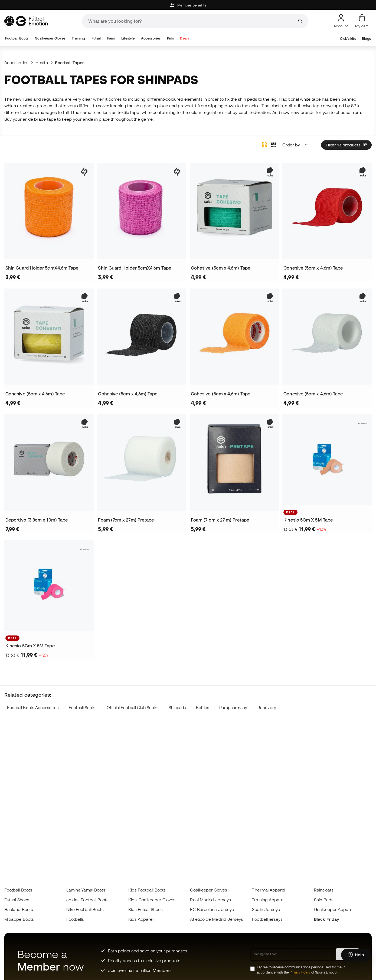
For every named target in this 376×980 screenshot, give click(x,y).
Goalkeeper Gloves (50, 38)
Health (42, 63)
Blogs (366, 39)
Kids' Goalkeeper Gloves (152, 900)
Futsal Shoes (17, 900)
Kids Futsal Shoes (146, 909)
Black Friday (326, 919)
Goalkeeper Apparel (334, 909)
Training (79, 38)
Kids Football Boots (147, 890)
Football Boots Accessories (33, 708)
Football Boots (17, 38)
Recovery (267, 708)
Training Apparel (268, 900)
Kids (170, 38)
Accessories (151, 38)
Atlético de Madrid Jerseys (217, 919)
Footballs (75, 919)
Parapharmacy (233, 708)
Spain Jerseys (266, 909)
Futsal (96, 38)
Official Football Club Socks (133, 708)
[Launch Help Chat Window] (356, 955)
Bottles (203, 708)
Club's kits (348, 39)
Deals (184, 38)
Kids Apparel (141, 919)
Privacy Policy (300, 972)
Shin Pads (324, 900)
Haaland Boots (19, 909)
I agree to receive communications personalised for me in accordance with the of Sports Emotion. (301, 970)
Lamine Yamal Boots (86, 890)
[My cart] (362, 21)
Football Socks (83, 708)
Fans (111, 38)
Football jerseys (267, 919)
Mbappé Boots (19, 919)
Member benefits (188, 5)
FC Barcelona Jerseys (212, 909)
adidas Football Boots (88, 900)
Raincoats (324, 890)
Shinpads (177, 708)
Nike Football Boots (85, 909)
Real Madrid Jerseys (210, 900)
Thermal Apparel (269, 890)
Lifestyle (128, 38)
